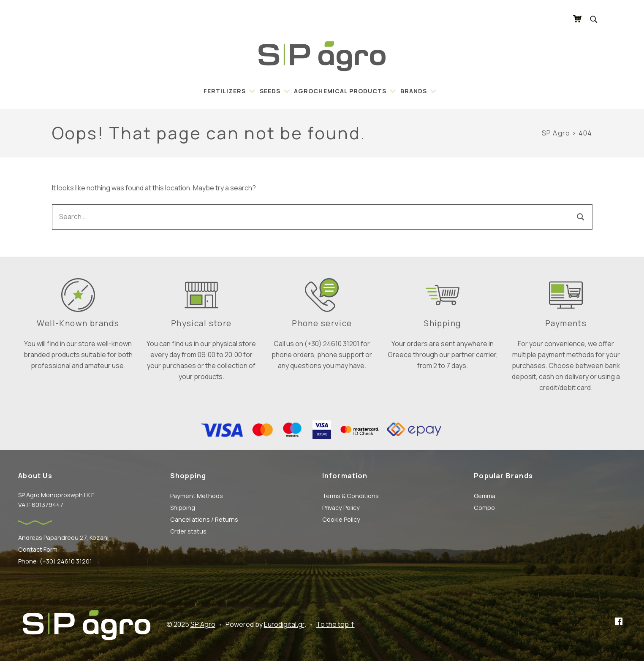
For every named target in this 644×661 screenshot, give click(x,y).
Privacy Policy (341, 508)
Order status (188, 531)
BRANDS (414, 91)
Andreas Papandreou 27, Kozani (63, 538)
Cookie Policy (341, 519)
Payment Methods (197, 496)
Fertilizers (225, 91)
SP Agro (203, 624)
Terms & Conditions (351, 496)
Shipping (183, 508)
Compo (484, 508)
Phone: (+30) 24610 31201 (55, 561)
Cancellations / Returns (204, 519)
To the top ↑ (336, 624)
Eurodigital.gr (284, 624)
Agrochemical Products (340, 91)
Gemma (485, 496)
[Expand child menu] (251, 91)
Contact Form (38, 549)
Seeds (270, 91)
